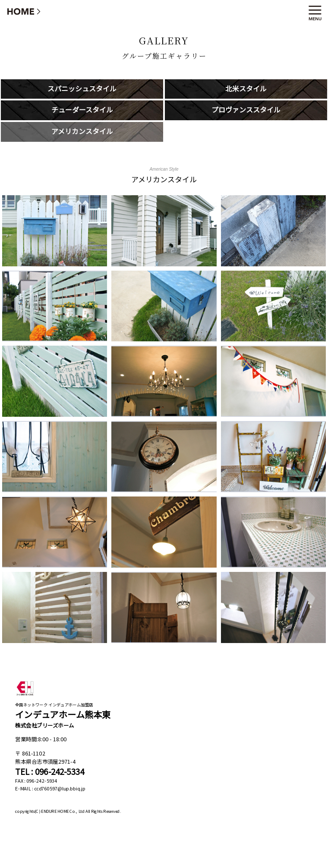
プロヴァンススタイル (246, 110)
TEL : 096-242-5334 (50, 772)
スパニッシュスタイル (82, 89)
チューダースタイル (82, 110)
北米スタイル (246, 89)
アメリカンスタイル (82, 132)
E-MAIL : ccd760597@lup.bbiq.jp (50, 788)
